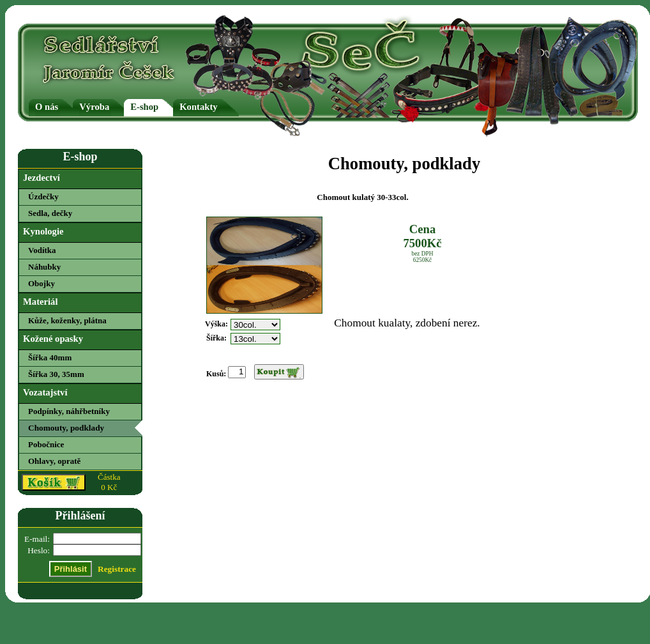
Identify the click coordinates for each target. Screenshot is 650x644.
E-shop (144, 107)
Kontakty (198, 107)
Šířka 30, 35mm (56, 374)
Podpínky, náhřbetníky (69, 411)
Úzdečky (43, 196)
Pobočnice (46, 444)
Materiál (41, 302)
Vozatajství (45, 392)
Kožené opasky (53, 339)
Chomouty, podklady (66, 428)
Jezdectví (42, 178)
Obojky (42, 283)
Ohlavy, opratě (54, 461)
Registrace (117, 569)
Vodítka (42, 250)
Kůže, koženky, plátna (67, 320)
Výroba (94, 107)
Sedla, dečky (50, 213)
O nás (47, 107)
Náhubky (44, 267)
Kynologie (43, 231)
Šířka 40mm (50, 357)
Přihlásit (71, 569)
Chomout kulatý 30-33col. (362, 197)
